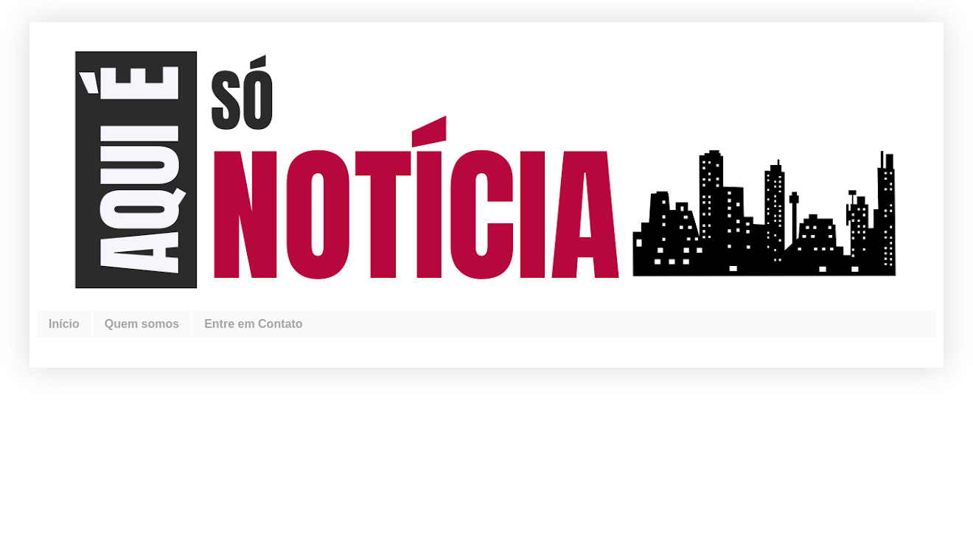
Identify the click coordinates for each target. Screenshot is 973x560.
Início (64, 324)
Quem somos (142, 324)
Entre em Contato (253, 324)
